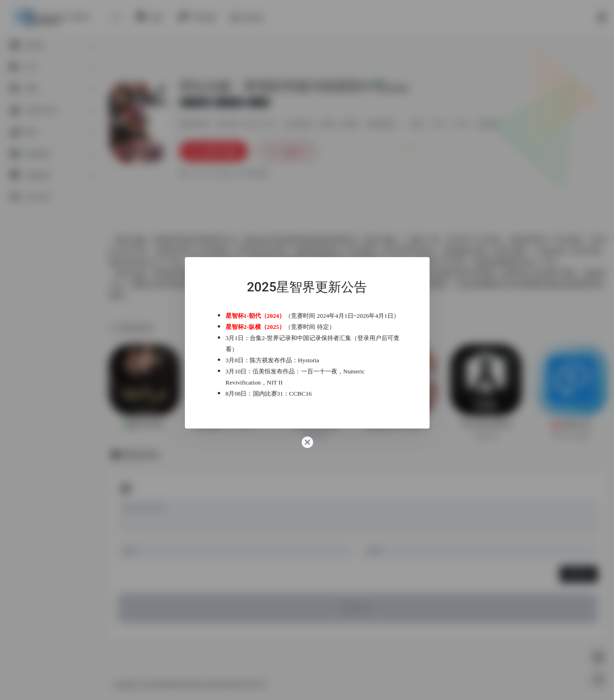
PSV (184, 251)
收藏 (288, 151)
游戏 (328, 124)
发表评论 (579, 574)
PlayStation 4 (138, 262)
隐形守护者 (145, 424)
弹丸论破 (379, 240)
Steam (328, 251)
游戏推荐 (380, 124)
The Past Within (486, 424)
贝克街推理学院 (315, 424)
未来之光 (572, 424)
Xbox (526, 262)
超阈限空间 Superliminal (400, 424)
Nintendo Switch (358, 262)
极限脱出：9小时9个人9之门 (230, 424)
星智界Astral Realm (182, 685)
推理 (349, 124)
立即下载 (214, 151)
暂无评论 (141, 455)
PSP (538, 240)
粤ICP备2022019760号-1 (238, 685)
